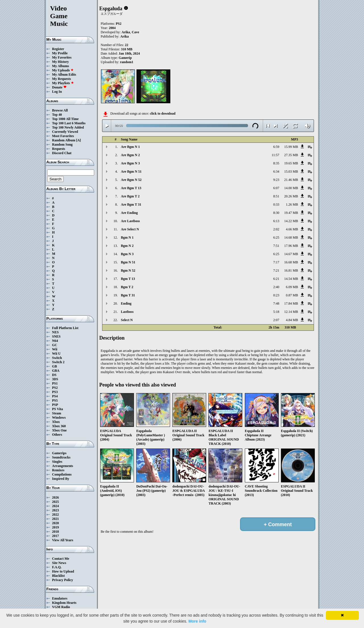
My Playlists (63, 83)
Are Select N (130, 229)
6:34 (276, 172)
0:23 (276, 295)
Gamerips (59, 453)
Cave (135, 32)
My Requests (61, 79)
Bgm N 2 (127, 246)
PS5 (55, 400)
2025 (55, 502)
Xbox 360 (59, 426)
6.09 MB (292, 287)
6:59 (276, 147)
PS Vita (57, 409)
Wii (55, 349)
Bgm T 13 (128, 279)
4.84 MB (292, 320)
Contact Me (61, 559)
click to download (163, 113)
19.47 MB (291, 213)
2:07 (276, 320)
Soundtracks (61, 457)
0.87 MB (292, 295)
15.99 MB (291, 147)
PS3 (55, 392)
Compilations (62, 474)
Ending (126, 303)
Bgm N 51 (128, 262)
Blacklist (58, 576)
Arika (126, 32)
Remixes (58, 470)
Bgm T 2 (127, 287)
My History (60, 62)
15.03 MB (291, 172)
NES (55, 332)
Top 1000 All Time (65, 119)
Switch (57, 358)
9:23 (276, 180)
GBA (56, 371)
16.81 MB (291, 270)
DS (54, 375)
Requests (59, 149)
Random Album (64, 140)
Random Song (62, 144)
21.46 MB (291, 180)
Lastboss (127, 312)
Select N (127, 320)
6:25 (276, 237)
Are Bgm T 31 (131, 204)
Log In (57, 92)
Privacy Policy (63, 580)
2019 (55, 527)
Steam (57, 413)
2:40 (276, 287)
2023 (55, 510)
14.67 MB (291, 254)
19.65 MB (291, 163)
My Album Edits (64, 75)
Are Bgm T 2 (130, 196)
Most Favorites (63, 136)
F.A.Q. (57, 567)
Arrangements (63, 466)
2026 (55, 497)
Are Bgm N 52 (131, 180)
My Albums (61, 66)
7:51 (276, 246)
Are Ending (129, 213)
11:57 (275, 155)
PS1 (55, 383)
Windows (59, 418)
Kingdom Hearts (64, 603)
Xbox (56, 422)
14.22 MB (291, 221)
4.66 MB (292, 229)
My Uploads (63, 70)
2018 (55, 532)
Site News (59, 563)
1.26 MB (292, 204)
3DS (55, 379)
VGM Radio (61, 607)
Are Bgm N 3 (130, 163)
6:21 (276, 279)
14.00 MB (291, 188)
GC (55, 345)
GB (54, 366)
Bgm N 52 (128, 270)
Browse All (60, 110)
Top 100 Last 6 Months (69, 123)
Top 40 (57, 115)
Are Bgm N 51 (131, 172)
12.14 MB (291, 312)
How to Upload (63, 571)
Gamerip (125, 58)
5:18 (276, 312)
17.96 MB (291, 246)
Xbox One (59, 430)
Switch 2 (58, 362)
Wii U (56, 354)
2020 (55, 523)
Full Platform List (65, 328)
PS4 (55, 396)
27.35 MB (291, 155)
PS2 (55, 388)
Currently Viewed (65, 132)
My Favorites (62, 57)
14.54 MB (291, 279)
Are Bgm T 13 (131, 188)
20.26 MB (291, 196)
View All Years (63, 540)
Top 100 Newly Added (68, 127)
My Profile (60, 53)
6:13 (276, 221)
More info (197, 621)
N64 (55, 341)
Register (58, 49)
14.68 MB (291, 237)
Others (57, 435)
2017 (55, 536)
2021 (55, 519)
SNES (56, 336)
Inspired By (61, 479)
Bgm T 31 (128, 295)
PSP (55, 405)
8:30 (276, 213)
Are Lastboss (130, 221)
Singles (57, 462)
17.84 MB (291, 303)
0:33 (276, 204)
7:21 (276, 270)
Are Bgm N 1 (130, 147)
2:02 (276, 229)
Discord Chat (62, 153)
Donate (59, 87)
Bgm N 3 (127, 254)
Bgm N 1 (127, 237)
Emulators (60, 598)
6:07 (276, 188)
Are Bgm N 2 (130, 155)
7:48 (276, 303)
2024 (55, 506)
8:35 (276, 163)
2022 (55, 515)
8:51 (276, 196)
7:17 (276, 262)
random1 (127, 62)
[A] (79, 140)
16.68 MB (291, 262)
